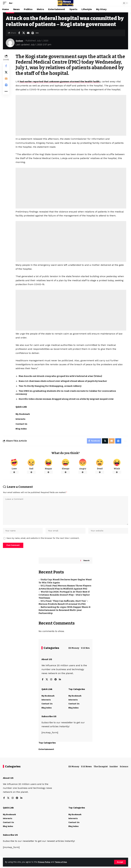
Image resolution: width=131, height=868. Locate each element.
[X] (47, 684)
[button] (120, 862)
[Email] (28, 33)
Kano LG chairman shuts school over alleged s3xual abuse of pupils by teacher (63, 381)
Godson (20, 41)
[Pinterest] (56, 684)
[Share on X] (24, 33)
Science (124, 771)
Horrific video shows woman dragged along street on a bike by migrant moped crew (66, 399)
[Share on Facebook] (19, 33)
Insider (114, 771)
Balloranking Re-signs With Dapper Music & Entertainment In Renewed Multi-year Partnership (65, 614)
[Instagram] (51, 684)
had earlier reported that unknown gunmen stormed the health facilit (62, 81)
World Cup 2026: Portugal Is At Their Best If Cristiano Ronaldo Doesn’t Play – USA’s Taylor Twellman (64, 599)
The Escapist (101, 771)
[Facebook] (43, 684)
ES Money (74, 652)
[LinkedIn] (60, 684)
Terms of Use (63, 862)
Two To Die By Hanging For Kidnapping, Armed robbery (50, 386)
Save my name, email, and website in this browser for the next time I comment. (43, 541)
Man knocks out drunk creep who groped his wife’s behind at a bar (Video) (61, 376)
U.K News (86, 652)
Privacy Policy (45, 862)
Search (86, 564)
